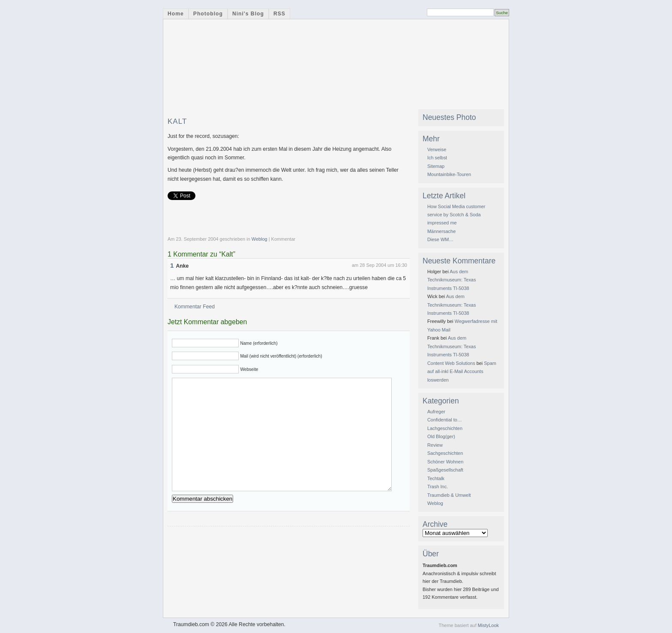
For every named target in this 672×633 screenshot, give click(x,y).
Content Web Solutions (451, 363)
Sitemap (436, 166)
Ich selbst (437, 158)
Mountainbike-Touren (449, 174)
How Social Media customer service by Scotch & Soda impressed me (456, 215)
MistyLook (488, 625)
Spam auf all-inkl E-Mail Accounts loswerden (462, 372)
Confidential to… (445, 420)
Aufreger (436, 412)
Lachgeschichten (445, 428)
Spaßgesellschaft (445, 470)
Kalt (177, 121)
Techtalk (436, 478)
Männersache (441, 231)
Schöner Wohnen (445, 462)
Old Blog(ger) (441, 436)
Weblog (259, 239)
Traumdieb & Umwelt (449, 495)
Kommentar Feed (195, 307)
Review (435, 445)
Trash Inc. (438, 487)
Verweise (437, 149)
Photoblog (208, 14)
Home (176, 14)
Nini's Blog (248, 14)
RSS (279, 14)
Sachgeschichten (445, 453)
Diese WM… (440, 239)
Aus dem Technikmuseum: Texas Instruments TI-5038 (451, 280)
